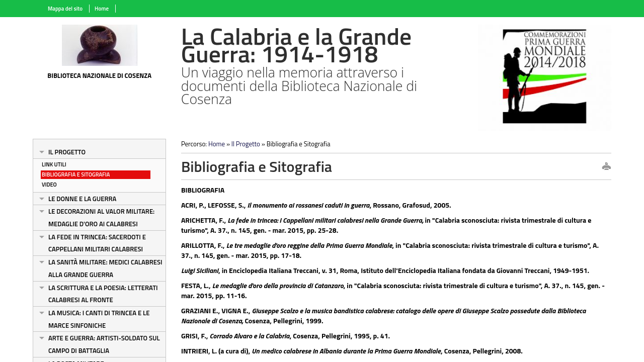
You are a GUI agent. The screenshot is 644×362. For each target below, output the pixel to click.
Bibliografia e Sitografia (76, 174)
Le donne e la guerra (82, 199)
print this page (606, 167)
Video (49, 185)
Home (102, 9)
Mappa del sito (65, 9)
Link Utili (54, 164)
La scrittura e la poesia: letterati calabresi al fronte (103, 294)
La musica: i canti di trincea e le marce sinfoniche (99, 319)
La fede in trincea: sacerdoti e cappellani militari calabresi (97, 243)
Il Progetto (67, 152)
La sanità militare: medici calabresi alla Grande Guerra (105, 268)
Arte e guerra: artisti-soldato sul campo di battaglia (104, 344)
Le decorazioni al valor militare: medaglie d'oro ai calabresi (101, 217)
